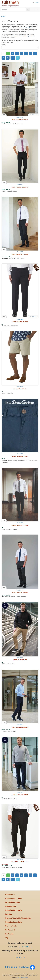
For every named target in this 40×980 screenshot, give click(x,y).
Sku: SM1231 (20, 319)
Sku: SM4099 (20, 657)
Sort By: (4, 45)
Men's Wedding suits (13, 910)
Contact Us (20, 957)
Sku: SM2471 (20, 185)
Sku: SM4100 (20, 792)
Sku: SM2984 (20, 386)
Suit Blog (9, 914)
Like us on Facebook (20, 967)
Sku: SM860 (20, 252)
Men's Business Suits (14, 922)
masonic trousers (13, 36)
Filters (3, 16)
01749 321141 (25, 947)
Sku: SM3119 (20, 725)
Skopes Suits (10, 906)
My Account (10, 930)
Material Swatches (33, 115)
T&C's (19, 977)
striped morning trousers (27, 36)
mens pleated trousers (28, 28)
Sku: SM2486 (20, 117)
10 (13, 58)
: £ (37, 2)
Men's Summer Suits (13, 898)
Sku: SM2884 (20, 523)
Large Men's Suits (12, 902)
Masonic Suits (11, 926)
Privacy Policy (24, 977)
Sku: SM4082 (20, 454)
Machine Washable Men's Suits (18, 918)
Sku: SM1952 (20, 859)
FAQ (6, 938)
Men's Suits (10, 894)
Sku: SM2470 (20, 590)
